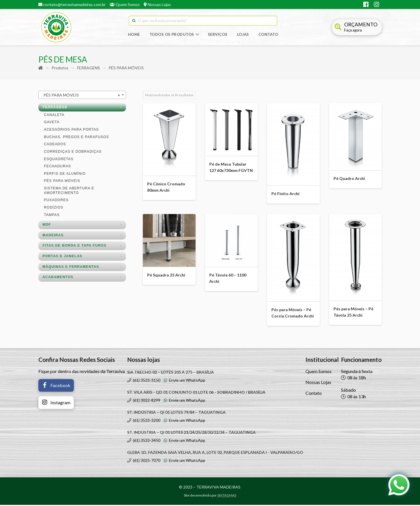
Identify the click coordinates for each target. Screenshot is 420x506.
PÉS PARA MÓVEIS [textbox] (80, 96)
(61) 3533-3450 (144, 441)
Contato (314, 394)
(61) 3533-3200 (144, 421)
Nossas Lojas (157, 4)
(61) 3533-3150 (144, 381)
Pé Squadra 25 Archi (166, 276)
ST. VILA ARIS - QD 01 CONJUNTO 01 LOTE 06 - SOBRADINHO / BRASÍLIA (196, 393)
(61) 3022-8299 (144, 401)
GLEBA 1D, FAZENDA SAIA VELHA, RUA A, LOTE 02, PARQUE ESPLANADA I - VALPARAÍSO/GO (215, 453)
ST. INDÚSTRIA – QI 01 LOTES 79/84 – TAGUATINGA (176, 413)
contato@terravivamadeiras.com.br (72, 4)
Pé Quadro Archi (349, 180)
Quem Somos (125, 4)
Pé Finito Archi (285, 195)
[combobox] (82, 96)
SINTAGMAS (227, 496)
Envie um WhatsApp (185, 381)
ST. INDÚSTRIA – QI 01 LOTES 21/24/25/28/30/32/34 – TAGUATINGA (191, 433)
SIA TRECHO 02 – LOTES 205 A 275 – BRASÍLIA (170, 373)
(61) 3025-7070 (144, 461)
